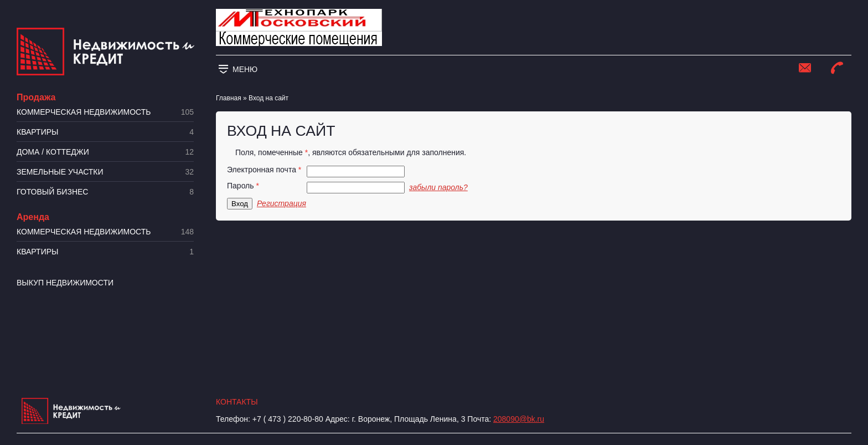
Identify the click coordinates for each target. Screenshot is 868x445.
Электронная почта (264, 170)
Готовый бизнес (105, 192)
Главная (229, 98)
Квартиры (105, 132)
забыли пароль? (438, 187)
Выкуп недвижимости (65, 283)
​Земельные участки (105, 172)
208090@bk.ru (519, 419)
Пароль (243, 186)
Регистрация (281, 203)
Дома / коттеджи (105, 152)
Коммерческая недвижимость (105, 112)
